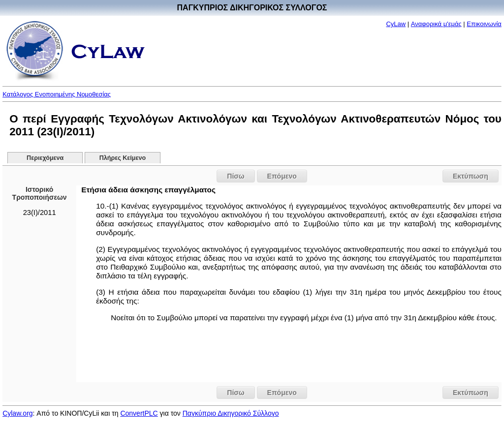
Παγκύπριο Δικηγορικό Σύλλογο (231, 413)
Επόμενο (282, 176)
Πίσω (236, 176)
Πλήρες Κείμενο (123, 158)
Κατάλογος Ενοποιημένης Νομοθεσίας (57, 94)
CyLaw (396, 24)
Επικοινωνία (484, 24)
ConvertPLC (139, 413)
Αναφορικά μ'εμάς (436, 24)
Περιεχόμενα (45, 158)
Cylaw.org (17, 413)
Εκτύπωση (471, 176)
